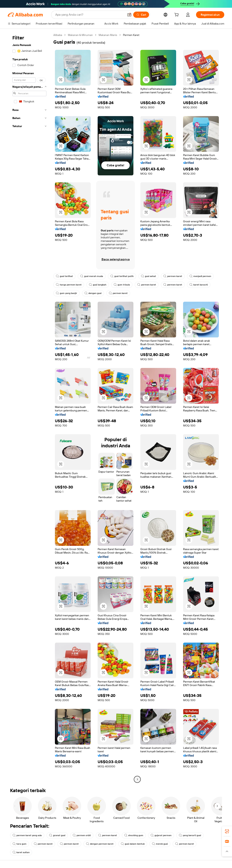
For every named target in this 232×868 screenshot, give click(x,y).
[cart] (177, 15)
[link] (227, 831)
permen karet (173, 276)
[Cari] (141, 15)
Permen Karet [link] (131, 35)
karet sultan (21, 852)
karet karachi (199, 285)
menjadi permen (200, 276)
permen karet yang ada (27, 835)
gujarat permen (161, 835)
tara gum (20, 844)
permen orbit (82, 835)
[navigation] (29, 408)
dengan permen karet (100, 844)
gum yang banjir (67, 293)
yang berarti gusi (190, 835)
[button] (129, 15)
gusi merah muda (92, 276)
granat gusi (57, 835)
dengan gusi (93, 293)
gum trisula (122, 285)
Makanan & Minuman (80, 35)
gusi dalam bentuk (133, 844)
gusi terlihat (64, 276)
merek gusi (160, 844)
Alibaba (58, 35)
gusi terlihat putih (122, 276)
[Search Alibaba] (90, 15)
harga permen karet (69, 285)
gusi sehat (148, 276)
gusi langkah (98, 285)
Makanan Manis (108, 35)
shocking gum (134, 835)
